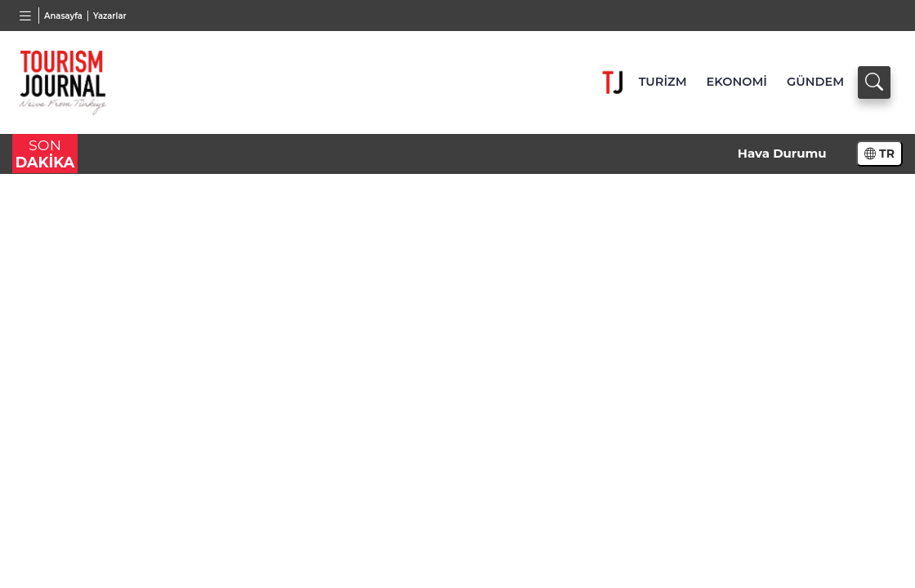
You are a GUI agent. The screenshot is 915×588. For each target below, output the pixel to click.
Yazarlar (110, 16)
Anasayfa (63, 16)
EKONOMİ (737, 82)
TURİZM (663, 82)
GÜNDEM (815, 82)
